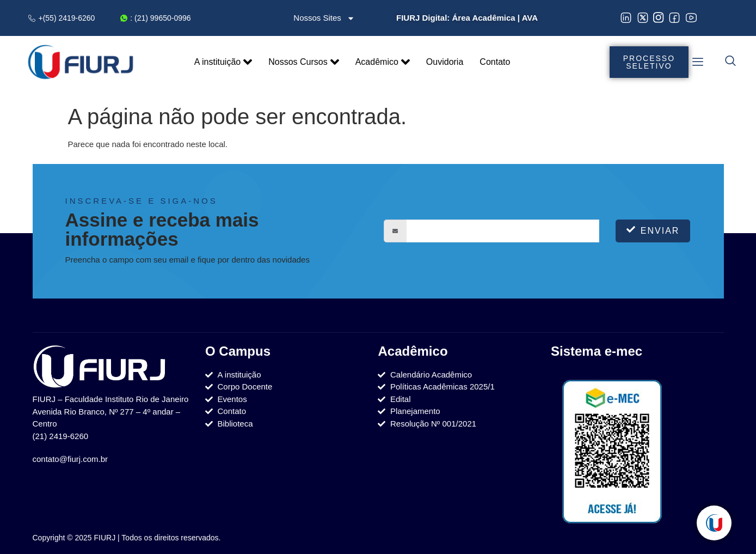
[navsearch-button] (730, 62)
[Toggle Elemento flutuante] (714, 523)
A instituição (223, 62)
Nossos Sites (324, 18)
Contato (495, 62)
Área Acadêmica (484, 18)
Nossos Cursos (303, 62)
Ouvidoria (445, 62)
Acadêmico (383, 62)
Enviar (653, 230)
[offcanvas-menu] (698, 62)
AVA (530, 18)
